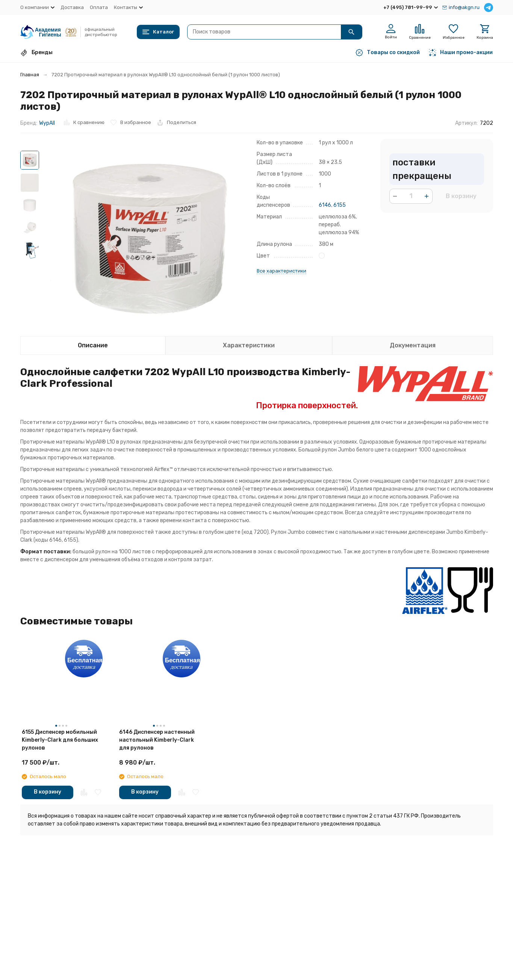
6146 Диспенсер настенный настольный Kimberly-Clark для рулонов (157, 740)
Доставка (72, 7)
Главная (30, 75)
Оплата (99, 7)
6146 (325, 205)
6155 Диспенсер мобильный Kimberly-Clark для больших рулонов (60, 740)
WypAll (47, 123)
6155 (340, 205)
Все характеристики (281, 271)
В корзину (461, 196)
